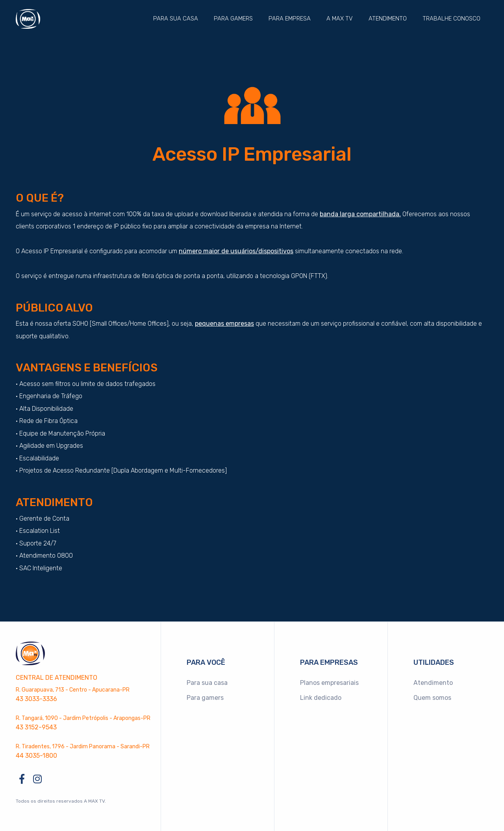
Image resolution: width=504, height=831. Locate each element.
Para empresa (290, 19)
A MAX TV (340, 19)
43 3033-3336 (36, 699)
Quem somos (432, 698)
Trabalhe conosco (451, 19)
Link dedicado (321, 698)
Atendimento (388, 19)
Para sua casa (176, 19)
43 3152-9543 (36, 727)
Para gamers (233, 19)
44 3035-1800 (36, 756)
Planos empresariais (329, 683)
